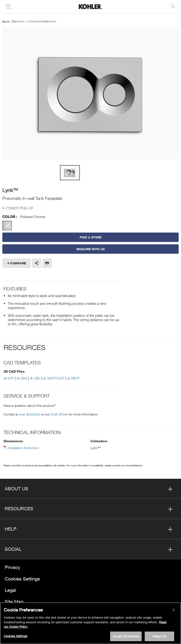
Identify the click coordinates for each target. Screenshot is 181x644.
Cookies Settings (22, 579)
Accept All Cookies (126, 637)
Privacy (12, 567)
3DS (24, 378)
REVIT (75, 378)
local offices (59, 414)
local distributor (29, 414)
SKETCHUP (56, 378)
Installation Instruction (23, 448)
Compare (18, 263)
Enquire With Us (91, 249)
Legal (10, 590)
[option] (90, 94)
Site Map (14, 602)
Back (6, 21)
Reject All (159, 637)
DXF (11, 378)
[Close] (173, 611)
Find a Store (90, 237)
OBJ (37, 378)
